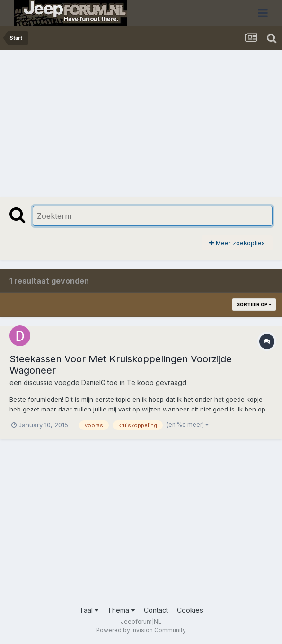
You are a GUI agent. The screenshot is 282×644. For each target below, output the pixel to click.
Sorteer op (254, 304)
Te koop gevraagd (157, 382)
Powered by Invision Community (141, 630)
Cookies (190, 610)
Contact (156, 610)
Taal (89, 610)
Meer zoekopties (237, 243)
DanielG (93, 382)
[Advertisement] (115, 121)
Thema (121, 610)
